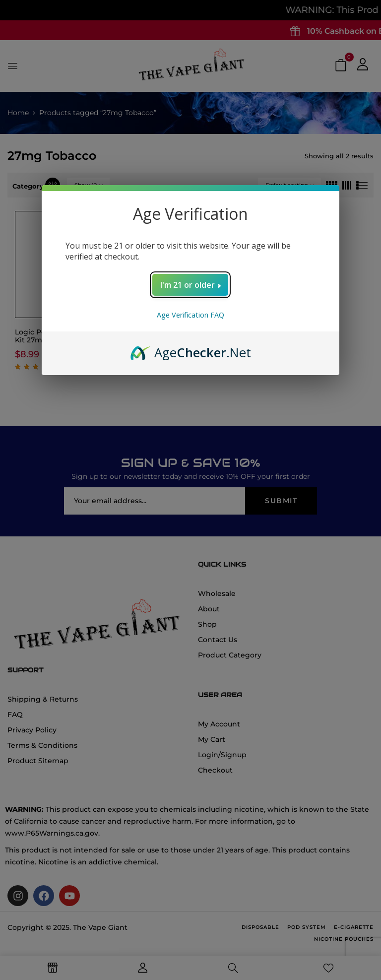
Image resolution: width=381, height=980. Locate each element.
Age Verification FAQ (190, 315)
